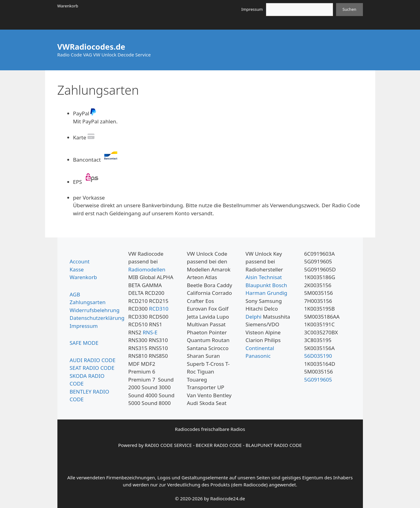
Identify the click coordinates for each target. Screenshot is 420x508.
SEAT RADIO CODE (92, 368)
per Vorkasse (89, 198)
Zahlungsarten (88, 302)
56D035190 (318, 356)
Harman (256, 293)
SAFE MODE (84, 343)
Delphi (254, 317)
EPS (87, 182)
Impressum (252, 9)
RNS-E (150, 332)
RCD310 (159, 309)
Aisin (252, 277)
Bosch (280, 285)
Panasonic (258, 356)
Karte (85, 137)
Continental (260, 348)
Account (80, 261)
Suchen (349, 9)
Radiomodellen (147, 269)
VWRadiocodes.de (91, 47)
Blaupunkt (258, 285)
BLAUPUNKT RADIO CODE (274, 445)
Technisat (270, 277)
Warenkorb (68, 6)
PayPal (85, 113)
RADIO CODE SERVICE (168, 445)
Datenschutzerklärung (97, 318)
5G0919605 (318, 380)
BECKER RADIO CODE (219, 445)
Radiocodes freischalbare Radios (210, 429)
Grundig (277, 293)
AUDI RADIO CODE (93, 360)
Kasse (77, 269)
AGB (75, 294)
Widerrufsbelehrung (95, 310)
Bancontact (97, 160)
